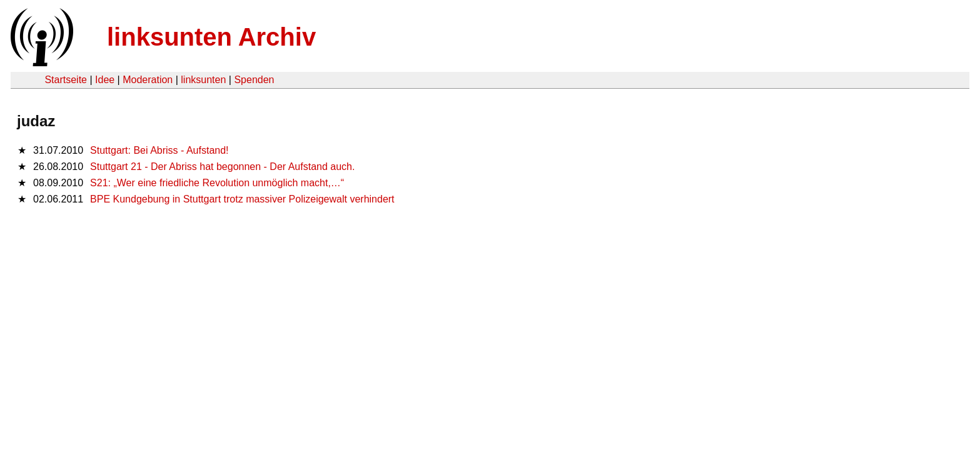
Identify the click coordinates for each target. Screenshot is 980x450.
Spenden (254, 80)
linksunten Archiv (211, 37)
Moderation (148, 80)
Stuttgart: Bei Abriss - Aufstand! (159, 150)
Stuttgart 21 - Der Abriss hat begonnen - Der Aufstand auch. (222, 167)
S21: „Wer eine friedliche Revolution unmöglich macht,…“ (217, 183)
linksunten (203, 80)
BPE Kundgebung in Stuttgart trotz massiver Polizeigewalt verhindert (242, 199)
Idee (105, 80)
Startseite (66, 80)
